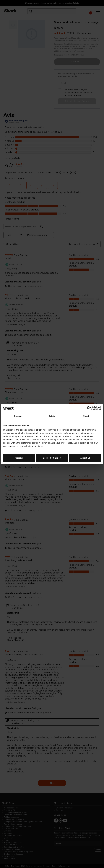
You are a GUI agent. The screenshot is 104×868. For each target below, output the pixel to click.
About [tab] (86, 416)
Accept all (85, 458)
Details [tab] (52, 416)
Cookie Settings (52, 458)
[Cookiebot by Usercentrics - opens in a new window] (89, 408)
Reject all (19, 458)
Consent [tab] (18, 416)
